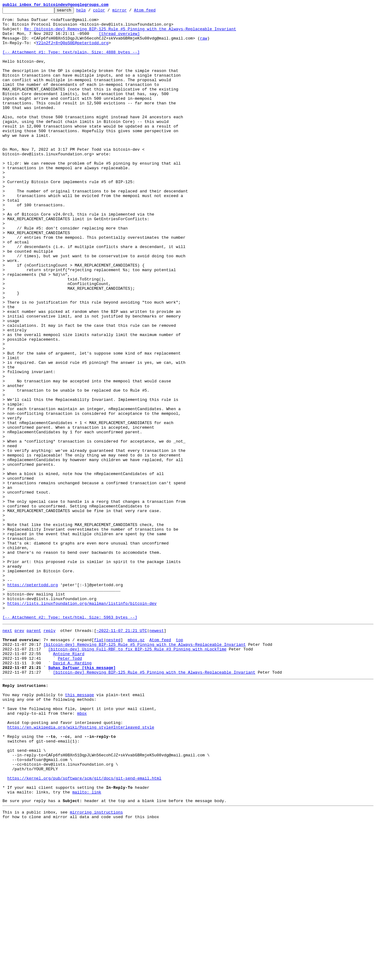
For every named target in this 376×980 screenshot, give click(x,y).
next (7, 754)
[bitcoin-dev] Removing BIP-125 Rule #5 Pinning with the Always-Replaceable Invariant (145, 770)
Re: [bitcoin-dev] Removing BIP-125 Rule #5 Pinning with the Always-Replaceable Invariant (130, 33)
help (91, 12)
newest (157, 754)
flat (99, 765)
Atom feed (154, 12)
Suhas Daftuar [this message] (82, 798)
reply (50, 754)
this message (80, 829)
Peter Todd (70, 787)
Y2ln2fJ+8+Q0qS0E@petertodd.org (72, 50)
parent (34, 754)
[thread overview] (119, 39)
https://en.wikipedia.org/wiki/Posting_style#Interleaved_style (81, 868)
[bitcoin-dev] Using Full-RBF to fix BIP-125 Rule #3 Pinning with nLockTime (137, 776)
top (180, 765)
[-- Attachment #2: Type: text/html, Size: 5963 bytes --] (70, 739)
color (109, 12)
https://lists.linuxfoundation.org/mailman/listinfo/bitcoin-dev (82, 723)
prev (19, 754)
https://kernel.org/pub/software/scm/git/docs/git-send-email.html (84, 929)
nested (113, 765)
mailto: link (87, 946)
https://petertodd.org (33, 700)
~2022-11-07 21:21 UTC (122, 754)
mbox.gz (136, 765)
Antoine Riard (69, 781)
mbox (82, 851)
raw (204, 44)
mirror (129, 12)
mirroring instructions (96, 968)
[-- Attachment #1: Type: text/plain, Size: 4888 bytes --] (71, 61)
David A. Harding (72, 793)
